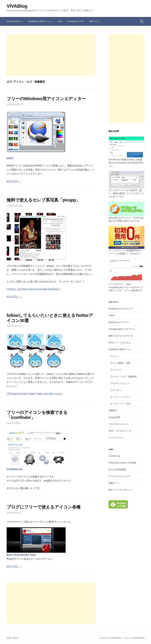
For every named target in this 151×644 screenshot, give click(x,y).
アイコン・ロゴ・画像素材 (124, 377)
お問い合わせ (13, 638)
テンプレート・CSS (120, 404)
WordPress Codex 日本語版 (122, 463)
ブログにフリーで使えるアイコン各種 (44, 507)
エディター (116, 390)
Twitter (112, 315)
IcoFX (10, 158)
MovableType (76, 21)
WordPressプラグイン (120, 322)
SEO (60, 21)
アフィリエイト (116, 438)
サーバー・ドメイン (120, 397)
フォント (115, 356)
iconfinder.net (14, 469)
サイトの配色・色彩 (120, 363)
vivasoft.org (114, 456)
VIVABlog (17, 6)
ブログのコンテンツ (118, 424)
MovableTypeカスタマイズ (122, 329)
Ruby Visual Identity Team (21, 555)
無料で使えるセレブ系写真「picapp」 (43, 200)
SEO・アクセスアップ (120, 431)
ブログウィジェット (120, 383)
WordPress (14, 21)
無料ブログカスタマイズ (121, 336)
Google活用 (114, 417)
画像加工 (113, 410)
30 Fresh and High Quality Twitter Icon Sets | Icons (35, 394)
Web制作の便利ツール (39, 21)
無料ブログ (95, 21)
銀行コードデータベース (121, 490)
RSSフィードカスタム (120, 343)
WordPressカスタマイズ (121, 309)
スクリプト (116, 370)
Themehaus (139, 638)
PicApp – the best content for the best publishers (33, 289)
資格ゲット (114, 483)
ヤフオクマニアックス (120, 476)
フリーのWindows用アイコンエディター (46, 99)
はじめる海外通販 (117, 469)
